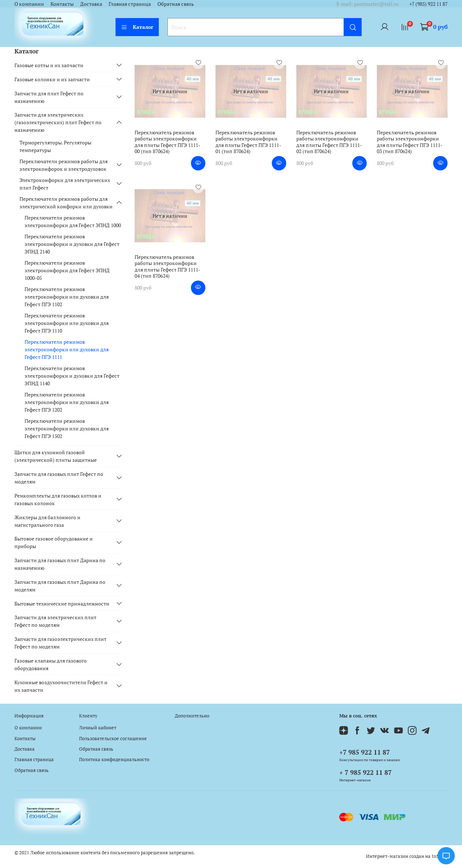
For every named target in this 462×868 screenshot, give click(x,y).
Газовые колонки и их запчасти (52, 79)
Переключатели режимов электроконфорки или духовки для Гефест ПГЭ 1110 (67, 323)
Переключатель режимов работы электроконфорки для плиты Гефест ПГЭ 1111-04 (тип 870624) (167, 266)
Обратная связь (176, 4)
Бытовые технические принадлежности (62, 604)
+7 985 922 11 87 (365, 752)
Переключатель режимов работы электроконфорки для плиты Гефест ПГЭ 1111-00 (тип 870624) (167, 142)
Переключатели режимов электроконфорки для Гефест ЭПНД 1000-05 (67, 270)
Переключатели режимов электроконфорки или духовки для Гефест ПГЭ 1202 (67, 402)
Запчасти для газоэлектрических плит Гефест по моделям (60, 643)
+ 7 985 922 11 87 (365, 772)
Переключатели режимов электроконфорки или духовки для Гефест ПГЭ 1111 (67, 349)
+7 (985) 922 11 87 (428, 4)
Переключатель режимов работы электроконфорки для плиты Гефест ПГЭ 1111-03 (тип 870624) (410, 142)
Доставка (91, 4)
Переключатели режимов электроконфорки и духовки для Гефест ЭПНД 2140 (72, 244)
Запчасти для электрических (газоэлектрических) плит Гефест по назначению (58, 122)
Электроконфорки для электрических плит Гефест (65, 184)
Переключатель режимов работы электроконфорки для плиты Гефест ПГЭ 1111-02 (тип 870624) (329, 142)
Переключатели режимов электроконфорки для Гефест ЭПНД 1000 (73, 221)
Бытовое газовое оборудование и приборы (54, 542)
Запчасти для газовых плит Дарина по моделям (60, 586)
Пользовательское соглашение (113, 739)
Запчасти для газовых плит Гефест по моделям (59, 478)
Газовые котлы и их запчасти (49, 65)
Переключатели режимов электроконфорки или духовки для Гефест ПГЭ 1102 (67, 297)
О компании (29, 4)
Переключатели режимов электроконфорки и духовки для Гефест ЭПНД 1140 (72, 376)
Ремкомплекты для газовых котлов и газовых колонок (58, 499)
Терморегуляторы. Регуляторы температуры (55, 146)
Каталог (137, 27)
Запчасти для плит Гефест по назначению (49, 97)
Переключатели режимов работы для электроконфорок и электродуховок (64, 165)
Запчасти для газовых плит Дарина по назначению (60, 564)
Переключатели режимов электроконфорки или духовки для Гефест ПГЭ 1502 (67, 428)
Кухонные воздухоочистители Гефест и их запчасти (61, 686)
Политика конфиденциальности (114, 759)
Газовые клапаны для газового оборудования (51, 664)
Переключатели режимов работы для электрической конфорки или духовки (66, 203)
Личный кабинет (98, 728)
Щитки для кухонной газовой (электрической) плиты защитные (56, 456)
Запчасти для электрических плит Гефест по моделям (55, 621)
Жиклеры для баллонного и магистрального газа (47, 521)
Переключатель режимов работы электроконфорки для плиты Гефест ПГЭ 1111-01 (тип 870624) (248, 142)
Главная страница (130, 4)
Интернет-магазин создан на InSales (407, 856)
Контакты (62, 4)
